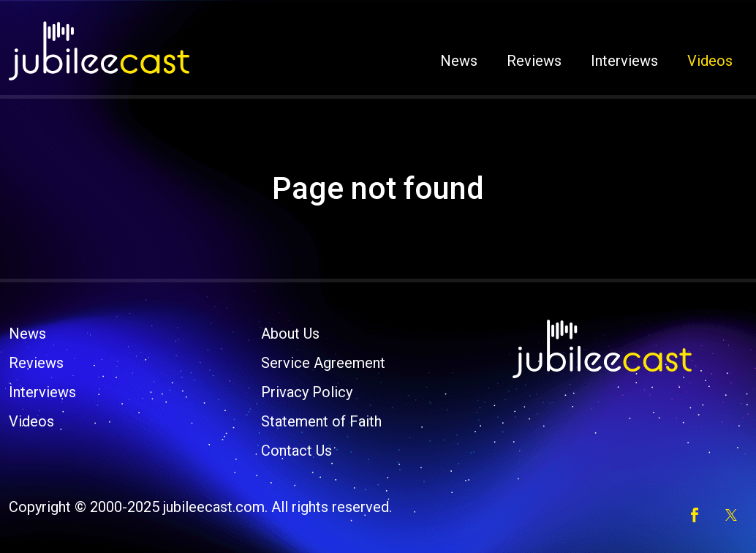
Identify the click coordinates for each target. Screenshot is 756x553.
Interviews (624, 61)
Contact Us (296, 451)
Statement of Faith (321, 421)
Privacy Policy (307, 392)
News (459, 61)
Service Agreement (323, 363)
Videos (710, 61)
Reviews (534, 61)
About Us (290, 334)
